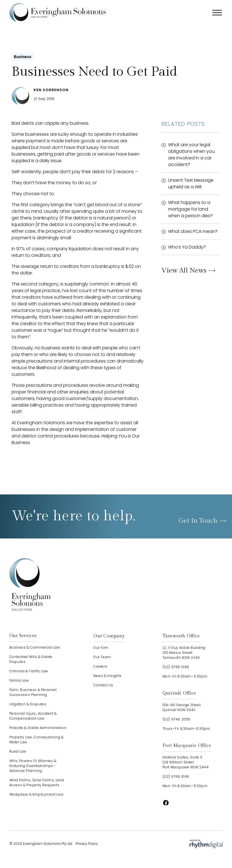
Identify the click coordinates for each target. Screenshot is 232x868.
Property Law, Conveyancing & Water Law (37, 740)
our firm (101, 648)
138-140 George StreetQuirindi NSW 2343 (182, 707)
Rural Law (18, 751)
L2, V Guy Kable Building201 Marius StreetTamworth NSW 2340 (184, 653)
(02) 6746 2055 (177, 719)
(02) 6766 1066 (176, 667)
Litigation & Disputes (28, 704)
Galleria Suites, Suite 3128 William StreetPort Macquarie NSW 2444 (186, 762)
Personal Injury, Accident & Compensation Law (33, 716)
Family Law (19, 680)
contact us (103, 685)
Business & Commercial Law (35, 647)
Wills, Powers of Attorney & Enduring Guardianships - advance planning (33, 766)
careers (100, 666)
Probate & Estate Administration (38, 728)
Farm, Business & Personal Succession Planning (33, 692)
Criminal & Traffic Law (29, 671)
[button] (217, 13)
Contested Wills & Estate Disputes (31, 659)
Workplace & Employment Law (37, 794)
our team (102, 657)
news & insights (108, 676)
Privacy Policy (87, 844)
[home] (58, 13)
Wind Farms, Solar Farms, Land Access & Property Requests (37, 783)
